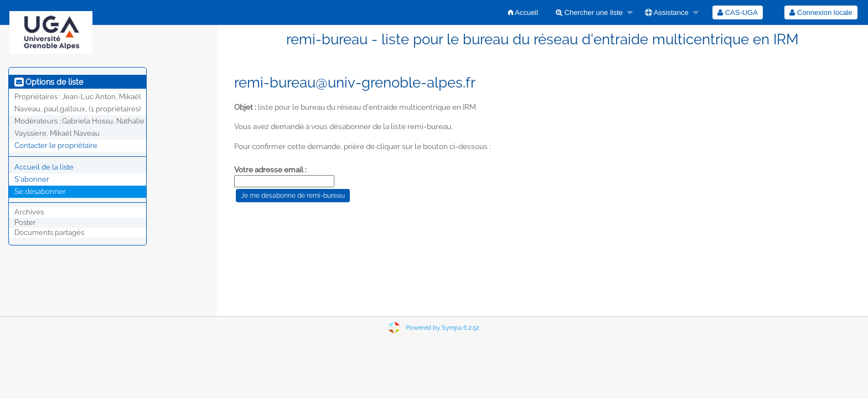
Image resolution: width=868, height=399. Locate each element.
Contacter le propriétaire (56, 145)
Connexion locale (821, 12)
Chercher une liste (589, 12)
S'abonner (32, 179)
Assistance (667, 12)
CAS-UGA (738, 12)
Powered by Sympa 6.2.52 (443, 328)
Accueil (523, 12)
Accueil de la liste (44, 167)
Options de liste (49, 82)
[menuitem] (523, 12)
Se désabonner (40, 191)
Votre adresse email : (270, 170)
